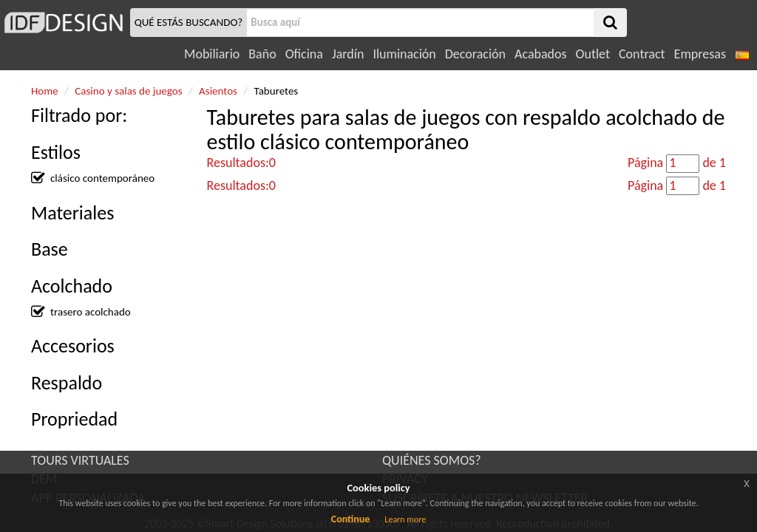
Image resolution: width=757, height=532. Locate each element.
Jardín (348, 54)
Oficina (304, 54)
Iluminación (404, 54)
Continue (351, 519)
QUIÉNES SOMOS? (432, 460)
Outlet (593, 54)
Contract (642, 54)
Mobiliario (212, 54)
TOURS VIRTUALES (80, 460)
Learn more (405, 519)
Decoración (475, 54)
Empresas (700, 54)
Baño (262, 54)
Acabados (541, 54)
